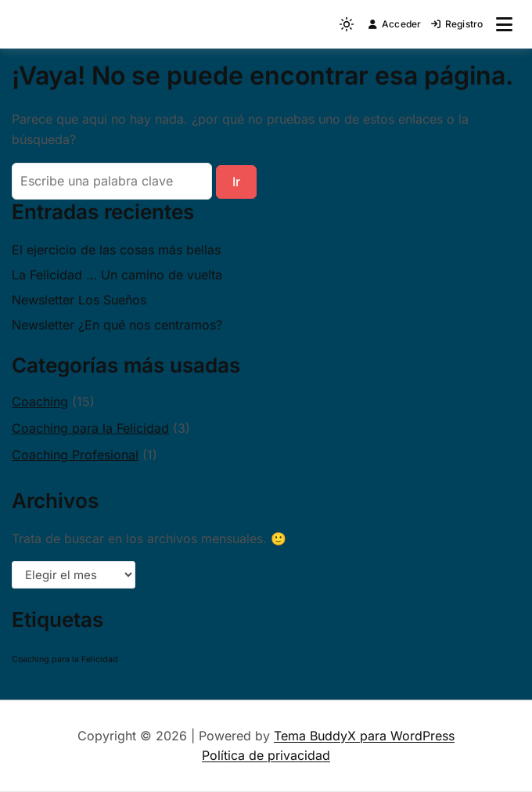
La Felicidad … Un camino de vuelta (117, 275)
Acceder (395, 24)
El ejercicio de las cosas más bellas (116, 250)
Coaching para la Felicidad (90, 428)
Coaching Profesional (75, 455)
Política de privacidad (266, 755)
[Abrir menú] (504, 24)
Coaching (40, 401)
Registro (457, 24)
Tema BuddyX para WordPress (364, 736)
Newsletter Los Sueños (79, 300)
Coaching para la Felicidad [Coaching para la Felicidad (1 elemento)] (65, 659)
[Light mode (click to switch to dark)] (347, 24)
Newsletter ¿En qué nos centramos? (117, 325)
